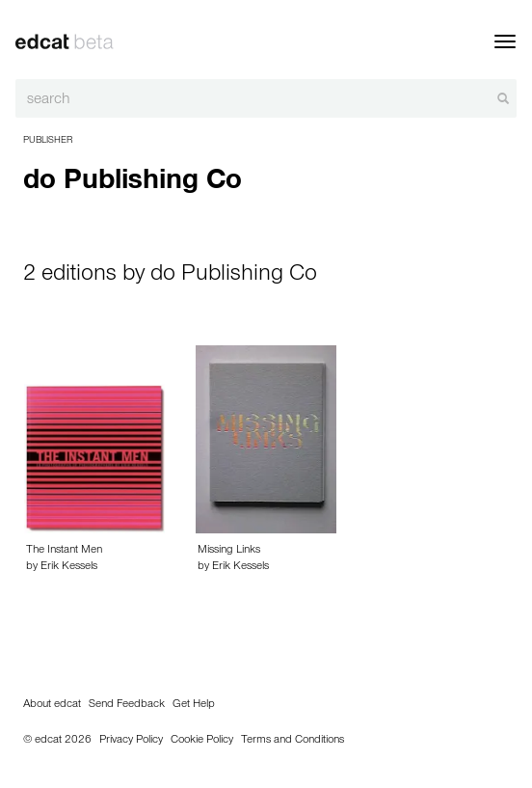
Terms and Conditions (293, 741)
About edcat (52, 705)
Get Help (194, 705)
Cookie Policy (202, 741)
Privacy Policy (131, 741)
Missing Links (229, 551)
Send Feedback (127, 705)
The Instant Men (64, 551)
